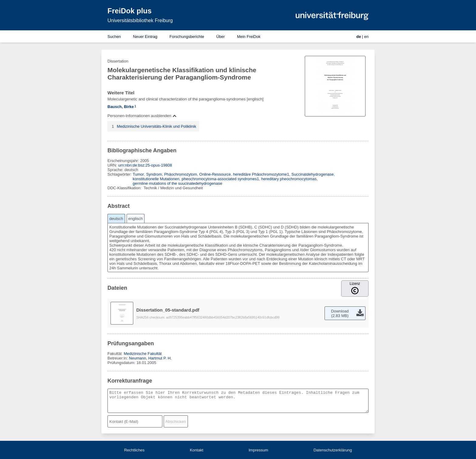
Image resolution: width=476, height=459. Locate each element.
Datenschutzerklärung (333, 450)
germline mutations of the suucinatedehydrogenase (177, 183)
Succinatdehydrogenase (313, 174)
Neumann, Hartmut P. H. (150, 358)
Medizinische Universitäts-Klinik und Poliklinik (157, 126)
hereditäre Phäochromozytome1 (261, 174)
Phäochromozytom (181, 174)
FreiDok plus (129, 11)
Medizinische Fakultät (143, 354)
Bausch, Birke (121, 107)
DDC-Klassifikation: (125, 188)
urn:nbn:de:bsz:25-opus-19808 (145, 165)
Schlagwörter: (120, 174)
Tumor (138, 174)
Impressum (258, 450)
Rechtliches (134, 450)
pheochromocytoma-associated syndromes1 (220, 179)
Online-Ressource (215, 174)
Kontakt (196, 450)
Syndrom (154, 174)
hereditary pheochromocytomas (289, 179)
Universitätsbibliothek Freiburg (140, 20)
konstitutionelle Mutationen (156, 179)
